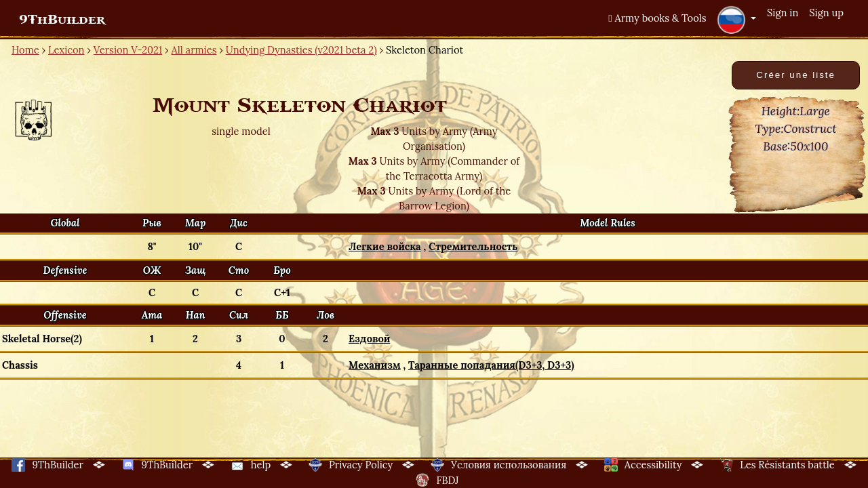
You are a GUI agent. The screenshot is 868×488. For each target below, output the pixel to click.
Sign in (783, 13)
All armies (194, 50)
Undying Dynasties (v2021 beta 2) (301, 50)
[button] (736, 20)
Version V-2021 (128, 50)
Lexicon (66, 50)
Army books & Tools (657, 18)
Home (25, 50)
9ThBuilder (62, 20)
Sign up (826, 13)
